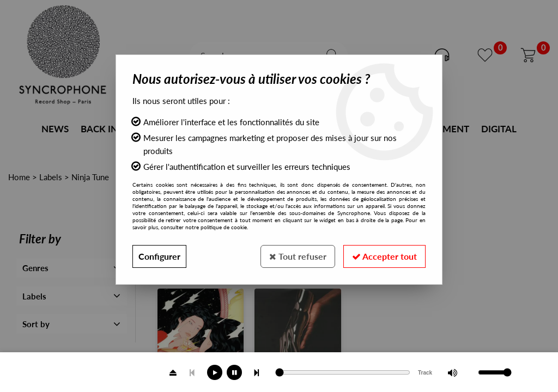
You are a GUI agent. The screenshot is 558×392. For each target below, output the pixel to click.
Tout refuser (298, 256)
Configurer (159, 256)
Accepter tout (384, 256)
